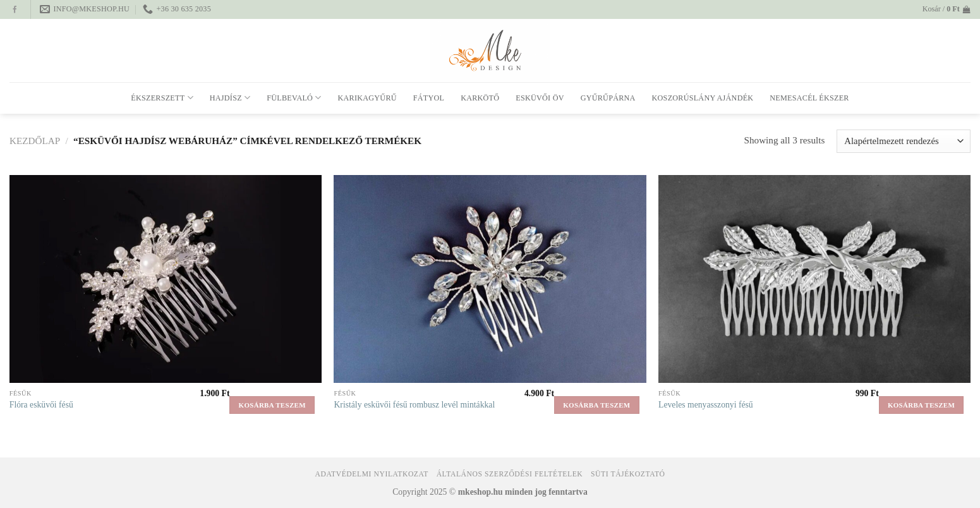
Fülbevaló (294, 98)
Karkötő (480, 98)
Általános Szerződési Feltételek (510, 474)
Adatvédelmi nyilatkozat (371, 474)
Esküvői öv (540, 98)
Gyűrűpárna (608, 98)
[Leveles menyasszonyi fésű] (814, 279)
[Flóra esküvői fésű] (166, 279)
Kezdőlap (35, 141)
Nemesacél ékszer (809, 98)
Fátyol (429, 98)
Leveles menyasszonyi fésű (706, 405)
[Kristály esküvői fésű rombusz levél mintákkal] (490, 279)
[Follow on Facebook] (15, 10)
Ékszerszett (162, 98)
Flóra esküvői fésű (41, 405)
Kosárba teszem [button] (272, 405)
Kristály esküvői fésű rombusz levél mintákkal (414, 405)
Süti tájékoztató (628, 474)
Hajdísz (230, 98)
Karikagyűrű (367, 98)
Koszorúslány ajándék (703, 98)
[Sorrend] (904, 141)
